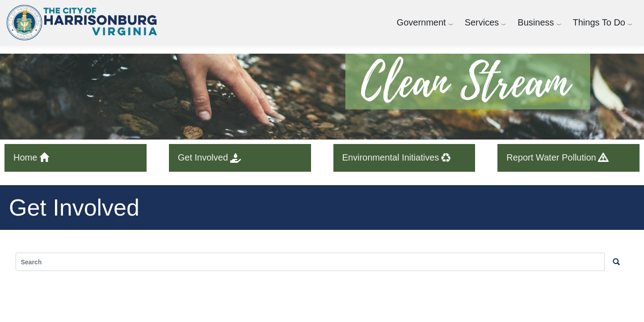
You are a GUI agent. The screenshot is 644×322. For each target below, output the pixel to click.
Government (421, 22)
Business (536, 22)
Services (482, 22)
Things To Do (599, 22)
